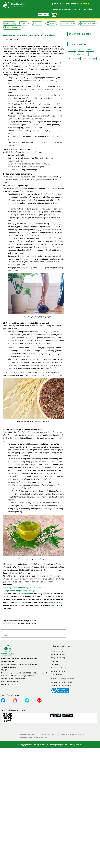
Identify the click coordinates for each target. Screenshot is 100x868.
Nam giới (39, 23)
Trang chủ (58, 4)
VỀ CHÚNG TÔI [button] (70, 4)
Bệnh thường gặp (14, 27)
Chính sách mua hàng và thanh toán (63, 679)
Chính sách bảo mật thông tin (61, 686)
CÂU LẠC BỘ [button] (56, 9)
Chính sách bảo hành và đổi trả (61, 682)
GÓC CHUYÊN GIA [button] (84, 5)
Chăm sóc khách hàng (58, 668)
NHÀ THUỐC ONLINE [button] (70, 9)
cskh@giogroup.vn (12, 682)
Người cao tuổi (69, 23)
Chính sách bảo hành (58, 671)
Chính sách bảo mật (26, 735)
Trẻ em (53, 23)
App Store (50, 602)
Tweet (5, 635)
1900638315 (11, 684)
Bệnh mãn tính (90, 23)
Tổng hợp (11, 23)
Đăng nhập (44, 15)
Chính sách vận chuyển (71, 735)
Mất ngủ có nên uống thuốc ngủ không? (19, 591)
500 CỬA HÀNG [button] (86, 9)
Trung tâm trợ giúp (57, 651)
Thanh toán (55, 661)
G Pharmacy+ (28, 594)
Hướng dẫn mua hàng (58, 654)
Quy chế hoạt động (48, 735)
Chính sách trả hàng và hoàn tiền (32, 738)
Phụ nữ (24, 23)
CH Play (59, 602)
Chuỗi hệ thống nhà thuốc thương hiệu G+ (65, 745)
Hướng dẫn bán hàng (58, 658)
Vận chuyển (55, 664)
